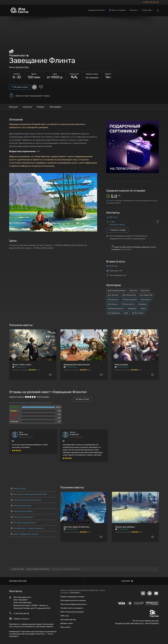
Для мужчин (146, 300)
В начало (127, 581)
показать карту (117, 225)
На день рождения (130, 300)
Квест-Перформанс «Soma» (25, 534)
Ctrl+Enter (75, 593)
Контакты (27, 107)
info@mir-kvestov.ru (21, 619)
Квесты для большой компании (26, 500)
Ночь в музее (121, 365)
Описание (14, 107)
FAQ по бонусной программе (72, 612)
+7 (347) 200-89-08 (151, 2)
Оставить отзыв (82, 399)
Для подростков (146, 295)
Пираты (144, 308)
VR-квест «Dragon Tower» (24, 523)
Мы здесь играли (20, 87)
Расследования (114, 313)
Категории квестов (68, 620)
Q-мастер (14, 421)
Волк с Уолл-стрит (22, 365)
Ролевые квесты (128, 304)
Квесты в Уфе (18, 489)
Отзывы (41, 107)
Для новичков (113, 295)
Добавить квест (67, 623)
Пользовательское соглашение (73, 600)
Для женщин (113, 304)
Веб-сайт (113, 217)
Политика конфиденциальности (74, 604)
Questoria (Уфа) (22, 67)
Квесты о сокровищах (22, 517)
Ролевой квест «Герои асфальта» (27, 528)
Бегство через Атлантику (77, 527)
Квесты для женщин (21, 506)
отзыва (110, 201)
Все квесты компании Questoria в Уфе (29, 494)
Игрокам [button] (134, 10)
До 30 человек (138, 313)
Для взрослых (113, 300)
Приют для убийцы (125, 527)
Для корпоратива (129, 295)
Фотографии (56, 107)
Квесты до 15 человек (22, 511)
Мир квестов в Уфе (18, 581)
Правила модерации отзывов (72, 597)
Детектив (133, 291)
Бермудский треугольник (77, 365)
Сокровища (132, 308)
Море (126, 313)
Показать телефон (117, 230)
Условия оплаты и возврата (72, 608)
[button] (95, 175)
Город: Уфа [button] (148, 10)
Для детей (145, 291)
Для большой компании (117, 291)
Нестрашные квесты (116, 308)
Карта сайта (65, 627)
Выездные (143, 304)
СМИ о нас (65, 616)
